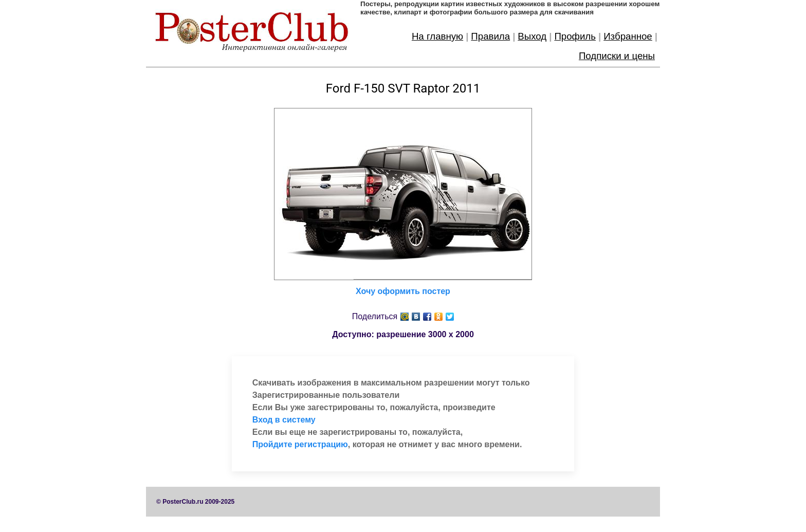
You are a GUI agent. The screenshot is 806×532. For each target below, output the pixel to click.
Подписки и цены (617, 56)
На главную (437, 36)
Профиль (575, 36)
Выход (532, 36)
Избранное (628, 36)
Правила (490, 36)
